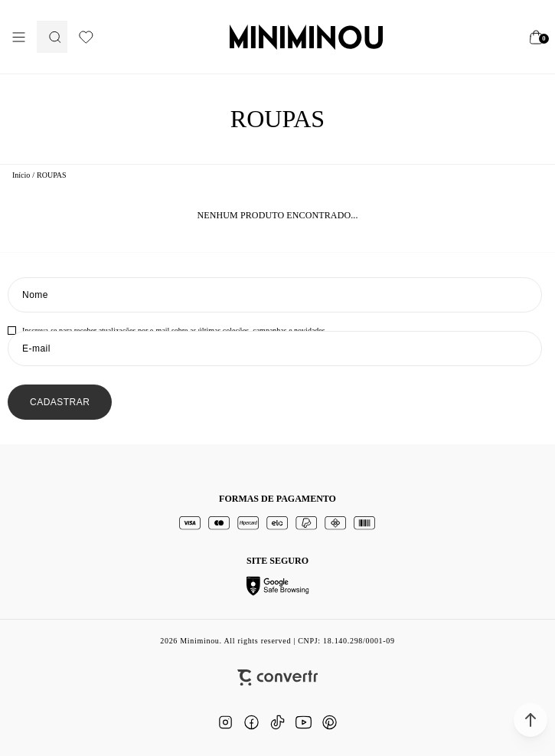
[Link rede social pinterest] (330, 722)
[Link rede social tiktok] (278, 722)
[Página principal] (306, 37)
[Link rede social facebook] (252, 722)
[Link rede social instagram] (226, 722)
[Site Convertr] (277, 677)
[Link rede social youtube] (304, 722)
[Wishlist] (86, 37)
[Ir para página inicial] (21, 175)
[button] (531, 720)
